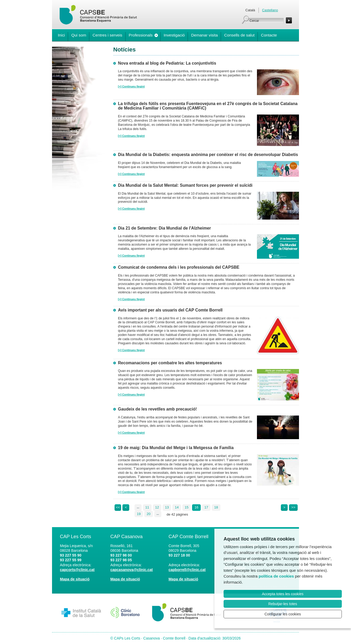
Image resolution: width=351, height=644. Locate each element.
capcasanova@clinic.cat (132, 570)
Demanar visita (205, 35)
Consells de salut (239, 35)
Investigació (174, 35)
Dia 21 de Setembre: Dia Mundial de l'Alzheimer (164, 228)
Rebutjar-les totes (283, 604)
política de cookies (276, 576)
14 (177, 507)
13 (167, 507)
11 (147, 507)
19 (139, 514)
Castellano (270, 10)
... (138, 507)
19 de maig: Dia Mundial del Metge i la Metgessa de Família (176, 448)
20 (148, 514)
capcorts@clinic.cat (77, 570)
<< (118, 507)
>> (293, 507)
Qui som (79, 35)
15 (187, 507)
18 (216, 507)
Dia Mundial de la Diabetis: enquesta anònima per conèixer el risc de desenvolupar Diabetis (208, 155)
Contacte (269, 35)
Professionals (141, 35)
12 (157, 507)
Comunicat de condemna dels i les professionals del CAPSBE (179, 267)
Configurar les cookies (283, 614)
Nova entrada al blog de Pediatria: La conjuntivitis (167, 63)
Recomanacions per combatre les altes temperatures (170, 363)
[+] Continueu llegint (131, 87)
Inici (61, 35)
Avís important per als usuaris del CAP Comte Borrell (170, 310)
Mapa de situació (75, 579)
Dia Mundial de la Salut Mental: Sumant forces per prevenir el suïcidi (185, 185)
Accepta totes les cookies (283, 594)
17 (206, 507)
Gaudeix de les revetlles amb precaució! (157, 409)
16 (196, 507)
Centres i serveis (107, 35)
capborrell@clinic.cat (187, 570)
